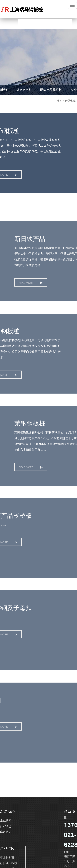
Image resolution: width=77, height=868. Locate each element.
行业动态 (6, 826)
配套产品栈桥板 (51, 90)
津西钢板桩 (7, 857)
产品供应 (70, 101)
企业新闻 (6, 820)
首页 (59, 101)
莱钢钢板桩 (24, 90)
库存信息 (6, 832)
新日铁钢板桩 (9, 863)
